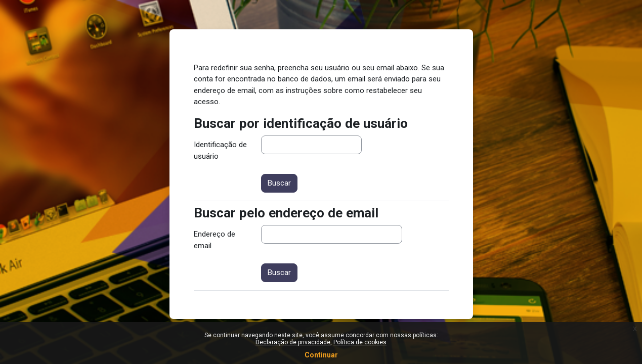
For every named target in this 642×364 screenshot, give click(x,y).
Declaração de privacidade (293, 342)
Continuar (321, 355)
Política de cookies (360, 342)
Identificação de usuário (220, 150)
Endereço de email (215, 240)
